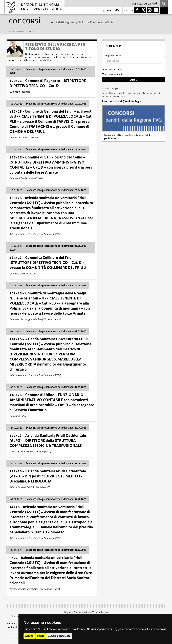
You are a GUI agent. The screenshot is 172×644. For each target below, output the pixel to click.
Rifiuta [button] (41, 636)
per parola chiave (113, 55)
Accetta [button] (29, 636)
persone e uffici (112, 10)
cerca (133, 80)
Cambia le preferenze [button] (59, 636)
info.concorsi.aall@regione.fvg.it (122, 102)
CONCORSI (21, 31)
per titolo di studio (112, 69)
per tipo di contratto (113, 74)
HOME (11, 31)
